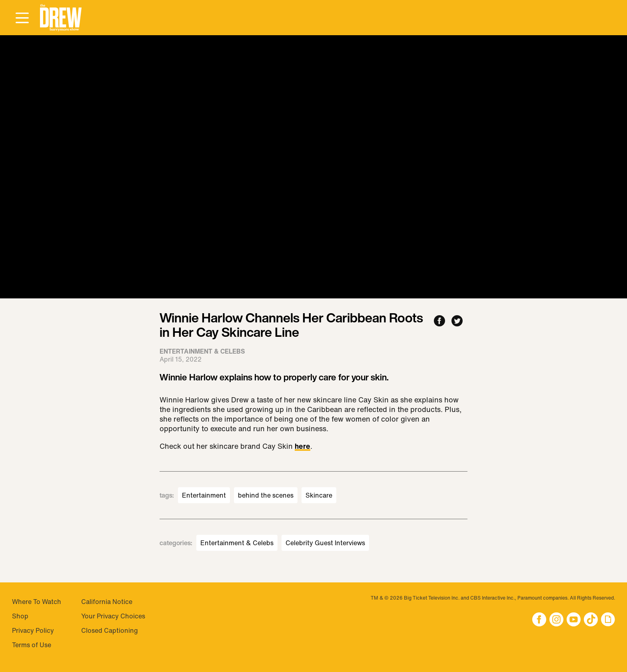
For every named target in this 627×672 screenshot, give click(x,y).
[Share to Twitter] (457, 321)
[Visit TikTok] (591, 620)
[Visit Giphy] (608, 620)
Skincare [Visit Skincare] (319, 495)
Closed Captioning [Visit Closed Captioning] (110, 630)
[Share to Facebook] (439, 321)
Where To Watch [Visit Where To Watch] (37, 602)
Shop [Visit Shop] (20, 616)
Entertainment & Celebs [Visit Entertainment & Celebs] (237, 543)
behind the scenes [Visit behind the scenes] (266, 495)
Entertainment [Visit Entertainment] (204, 495)
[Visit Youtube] (574, 620)
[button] (61, 18)
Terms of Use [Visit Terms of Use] (32, 645)
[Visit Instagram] (556, 620)
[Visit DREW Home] (61, 18)
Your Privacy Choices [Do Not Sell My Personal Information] (113, 616)
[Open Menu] (22, 18)
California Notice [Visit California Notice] (107, 602)
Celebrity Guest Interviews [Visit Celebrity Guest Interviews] (325, 543)
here (303, 447)
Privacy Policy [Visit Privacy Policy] (33, 630)
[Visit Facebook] (539, 620)
